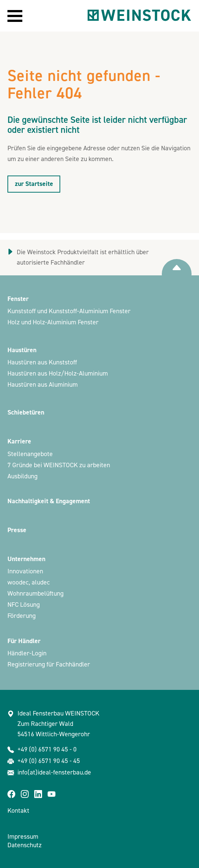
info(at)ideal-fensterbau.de (54, 772)
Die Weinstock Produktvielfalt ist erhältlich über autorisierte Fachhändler (83, 257)
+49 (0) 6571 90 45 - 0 (47, 749)
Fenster (18, 299)
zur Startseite (34, 184)
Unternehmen (26, 559)
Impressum (23, 837)
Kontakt (18, 811)
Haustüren (22, 350)
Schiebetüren (26, 412)
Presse (17, 530)
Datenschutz (25, 845)
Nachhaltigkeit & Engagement (49, 501)
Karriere (19, 441)
